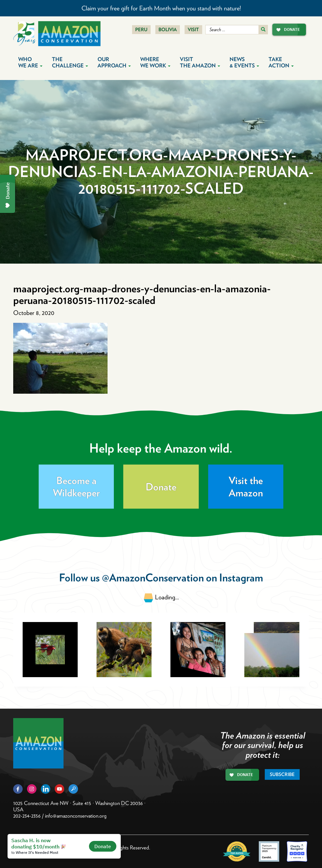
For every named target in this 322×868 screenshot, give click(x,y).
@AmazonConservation (153, 577)
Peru (141, 30)
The (70, 62)
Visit (193, 30)
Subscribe (282, 774)
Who (30, 62)
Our (114, 62)
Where (155, 62)
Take (281, 62)
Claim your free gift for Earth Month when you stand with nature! (161, 8)
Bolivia (168, 30)
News (244, 62)
